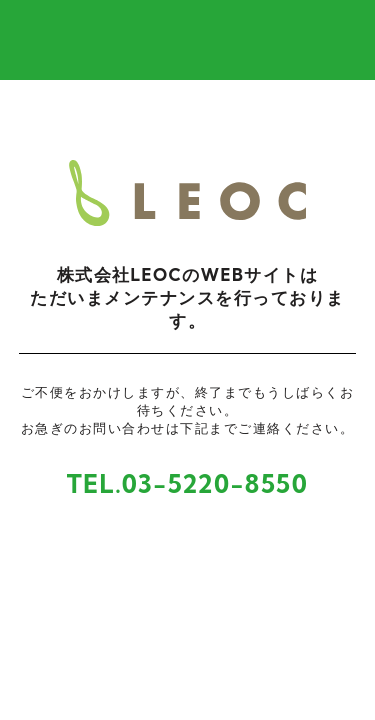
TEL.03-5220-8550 (188, 483)
